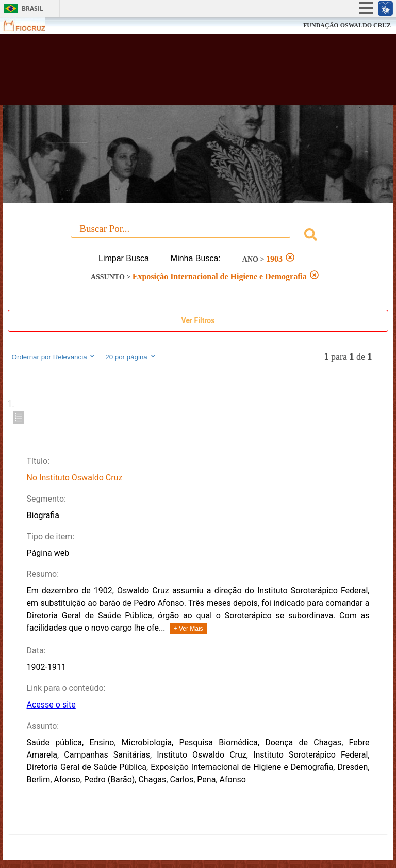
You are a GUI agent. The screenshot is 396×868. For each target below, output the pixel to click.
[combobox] (198, 236)
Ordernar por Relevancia (54, 357)
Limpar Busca (124, 258)
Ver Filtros (198, 320)
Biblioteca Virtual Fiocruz (173, 73)
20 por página (131, 357)
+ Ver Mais (188, 629)
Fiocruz (31, 26)
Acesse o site (51, 705)
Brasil (32, 9)
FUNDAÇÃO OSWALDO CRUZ (347, 25)
